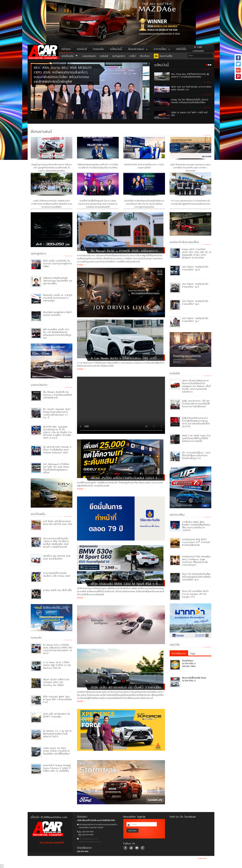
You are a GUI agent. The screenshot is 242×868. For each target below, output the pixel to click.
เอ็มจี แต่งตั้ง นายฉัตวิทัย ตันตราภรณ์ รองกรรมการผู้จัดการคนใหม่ (58, 263)
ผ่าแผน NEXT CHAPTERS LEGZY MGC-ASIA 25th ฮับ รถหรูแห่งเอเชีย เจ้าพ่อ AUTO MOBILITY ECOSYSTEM (197, 253)
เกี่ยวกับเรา (145, 56)
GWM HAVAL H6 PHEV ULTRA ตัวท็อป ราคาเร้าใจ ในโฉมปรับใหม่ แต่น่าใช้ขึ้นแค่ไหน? (56, 751)
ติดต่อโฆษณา (179, 653)
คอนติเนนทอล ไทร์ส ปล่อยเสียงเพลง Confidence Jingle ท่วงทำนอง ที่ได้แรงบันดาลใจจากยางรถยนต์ (196, 560)
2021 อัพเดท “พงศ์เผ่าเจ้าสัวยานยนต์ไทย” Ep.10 (195, 268)
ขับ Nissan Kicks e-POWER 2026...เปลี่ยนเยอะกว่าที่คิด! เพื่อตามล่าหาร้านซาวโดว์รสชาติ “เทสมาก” (58, 649)
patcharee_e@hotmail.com (90, 842)
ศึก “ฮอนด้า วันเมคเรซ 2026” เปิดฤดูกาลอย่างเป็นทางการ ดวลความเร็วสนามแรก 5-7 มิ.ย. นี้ (57, 413)
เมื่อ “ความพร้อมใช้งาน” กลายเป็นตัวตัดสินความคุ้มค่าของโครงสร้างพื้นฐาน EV (196, 455)
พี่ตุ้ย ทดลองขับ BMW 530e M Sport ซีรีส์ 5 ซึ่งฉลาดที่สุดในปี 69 (57, 699)
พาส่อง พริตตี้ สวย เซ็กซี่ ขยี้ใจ (57, 590)
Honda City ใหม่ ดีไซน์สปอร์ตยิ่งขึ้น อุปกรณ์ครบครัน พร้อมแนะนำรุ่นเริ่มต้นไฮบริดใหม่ (190, 101)
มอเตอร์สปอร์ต (89, 56)
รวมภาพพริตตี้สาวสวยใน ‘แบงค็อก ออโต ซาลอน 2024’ (57, 574)
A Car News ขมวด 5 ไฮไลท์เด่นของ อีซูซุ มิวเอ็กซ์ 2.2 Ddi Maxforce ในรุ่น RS (57, 665)
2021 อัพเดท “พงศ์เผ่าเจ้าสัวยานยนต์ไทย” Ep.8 (195, 302)
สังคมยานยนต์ (138, 49)
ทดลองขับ (98, 49)
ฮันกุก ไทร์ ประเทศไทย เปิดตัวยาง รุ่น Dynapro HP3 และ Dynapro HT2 (195, 594)
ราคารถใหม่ (162, 49)
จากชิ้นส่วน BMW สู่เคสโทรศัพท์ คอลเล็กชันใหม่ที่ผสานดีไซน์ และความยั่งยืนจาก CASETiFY (196, 526)
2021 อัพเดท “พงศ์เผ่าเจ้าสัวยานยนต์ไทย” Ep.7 (195, 319)
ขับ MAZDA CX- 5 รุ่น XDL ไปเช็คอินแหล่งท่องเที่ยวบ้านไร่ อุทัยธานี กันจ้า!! (57, 733)
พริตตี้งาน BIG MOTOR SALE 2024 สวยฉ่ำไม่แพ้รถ (57, 557)
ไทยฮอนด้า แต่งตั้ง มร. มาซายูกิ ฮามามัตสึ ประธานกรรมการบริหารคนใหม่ (58, 298)
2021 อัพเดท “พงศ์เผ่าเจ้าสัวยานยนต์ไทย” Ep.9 (195, 285)
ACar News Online (43, 52)
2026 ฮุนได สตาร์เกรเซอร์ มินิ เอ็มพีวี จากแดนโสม (56, 715)
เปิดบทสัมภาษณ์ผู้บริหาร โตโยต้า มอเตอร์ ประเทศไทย (58, 313)
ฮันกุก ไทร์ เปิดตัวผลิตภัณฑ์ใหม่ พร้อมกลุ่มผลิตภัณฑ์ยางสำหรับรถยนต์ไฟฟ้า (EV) (196, 576)
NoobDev (211, 858)
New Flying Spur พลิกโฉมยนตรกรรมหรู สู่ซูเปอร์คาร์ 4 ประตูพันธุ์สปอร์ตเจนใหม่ (190, 75)
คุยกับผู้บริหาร (119, 56)
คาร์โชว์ (132, 56)
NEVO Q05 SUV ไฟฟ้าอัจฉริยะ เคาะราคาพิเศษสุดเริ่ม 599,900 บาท (191, 88)
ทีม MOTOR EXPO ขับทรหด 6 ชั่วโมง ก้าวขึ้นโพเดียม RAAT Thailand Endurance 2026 (57, 449)
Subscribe (132, 831)
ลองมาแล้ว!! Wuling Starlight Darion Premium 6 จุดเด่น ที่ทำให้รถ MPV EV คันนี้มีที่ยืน (57, 768)
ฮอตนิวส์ (82, 49)
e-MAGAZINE (198, 49)
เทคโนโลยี (104, 56)
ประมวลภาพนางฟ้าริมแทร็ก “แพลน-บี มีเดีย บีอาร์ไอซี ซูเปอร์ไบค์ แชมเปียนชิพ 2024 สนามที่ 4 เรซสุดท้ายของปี (56, 542)
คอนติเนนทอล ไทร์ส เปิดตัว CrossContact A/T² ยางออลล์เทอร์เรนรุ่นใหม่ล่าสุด (196, 542)
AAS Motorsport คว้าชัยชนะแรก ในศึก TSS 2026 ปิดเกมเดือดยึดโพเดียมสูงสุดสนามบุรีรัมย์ (56, 468)
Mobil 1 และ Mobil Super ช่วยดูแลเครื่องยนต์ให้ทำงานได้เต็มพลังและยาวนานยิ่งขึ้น (196, 438)
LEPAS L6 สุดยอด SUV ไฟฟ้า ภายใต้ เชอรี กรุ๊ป (189, 114)
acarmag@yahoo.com (88, 839)
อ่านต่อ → (81, 265)
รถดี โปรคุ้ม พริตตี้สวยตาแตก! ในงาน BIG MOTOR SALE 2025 (58, 522)
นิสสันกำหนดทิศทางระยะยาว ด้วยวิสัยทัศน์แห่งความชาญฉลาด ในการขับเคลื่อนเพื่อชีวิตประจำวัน (196, 422)
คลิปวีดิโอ (181, 49)
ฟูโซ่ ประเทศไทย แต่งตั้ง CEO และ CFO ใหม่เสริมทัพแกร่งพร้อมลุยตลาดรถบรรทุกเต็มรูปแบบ (57, 333)
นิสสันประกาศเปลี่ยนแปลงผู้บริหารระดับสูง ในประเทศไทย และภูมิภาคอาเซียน (58, 280)
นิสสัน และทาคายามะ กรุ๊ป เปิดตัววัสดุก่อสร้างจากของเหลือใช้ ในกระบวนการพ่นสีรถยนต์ (196, 403)
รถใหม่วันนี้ (116, 49)
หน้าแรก (66, 49)
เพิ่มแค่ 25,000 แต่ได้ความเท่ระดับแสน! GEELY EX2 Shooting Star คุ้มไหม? (56, 682)
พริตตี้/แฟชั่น (70, 56)
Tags (193, 653)
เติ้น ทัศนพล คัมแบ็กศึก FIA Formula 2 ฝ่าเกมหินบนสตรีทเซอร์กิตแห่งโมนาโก (57, 394)
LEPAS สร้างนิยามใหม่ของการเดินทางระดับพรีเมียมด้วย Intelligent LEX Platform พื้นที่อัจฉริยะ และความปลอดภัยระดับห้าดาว (196, 386)
